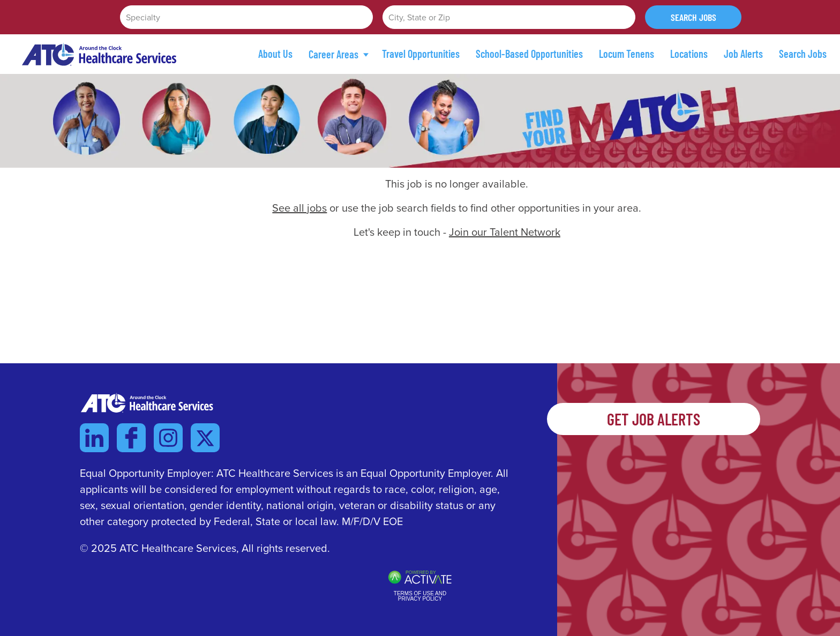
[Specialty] (246, 17)
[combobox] (509, 17)
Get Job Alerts (654, 419)
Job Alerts (743, 54)
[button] (626, 17)
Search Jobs (693, 17)
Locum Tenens (627, 54)
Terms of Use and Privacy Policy (420, 596)
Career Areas (339, 54)
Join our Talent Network (505, 232)
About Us (275, 54)
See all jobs (299, 208)
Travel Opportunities (421, 54)
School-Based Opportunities (529, 54)
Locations (689, 54)
